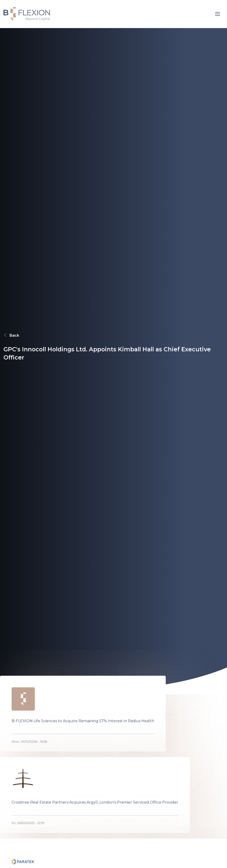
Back (11, 335)
